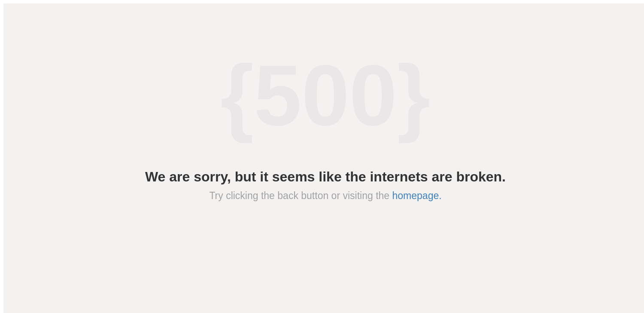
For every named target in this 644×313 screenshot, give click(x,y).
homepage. (417, 196)
